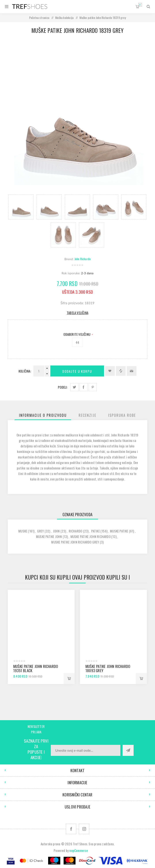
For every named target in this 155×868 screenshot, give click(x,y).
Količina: (25, 371)
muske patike (119, 531)
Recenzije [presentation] (87, 415)
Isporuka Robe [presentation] (122, 415)
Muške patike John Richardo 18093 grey (108, 668)
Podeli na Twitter (75, 387)
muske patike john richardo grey (75, 542)
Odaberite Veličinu (77, 334)
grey (41, 531)
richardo (76, 531)
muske (23, 531)
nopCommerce (79, 850)
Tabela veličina (77, 313)
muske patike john (49, 536)
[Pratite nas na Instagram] (84, 829)
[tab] (43, 415)
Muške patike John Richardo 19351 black (36, 668)
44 (77, 342)
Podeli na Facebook (84, 387)
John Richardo (83, 259)
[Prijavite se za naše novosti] (86, 750)
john (56, 531)
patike (95, 531)
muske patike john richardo (91, 536)
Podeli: (63, 387)
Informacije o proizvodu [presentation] (43, 415)
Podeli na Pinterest (93, 387)
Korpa (140, 5)
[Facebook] (71, 829)
